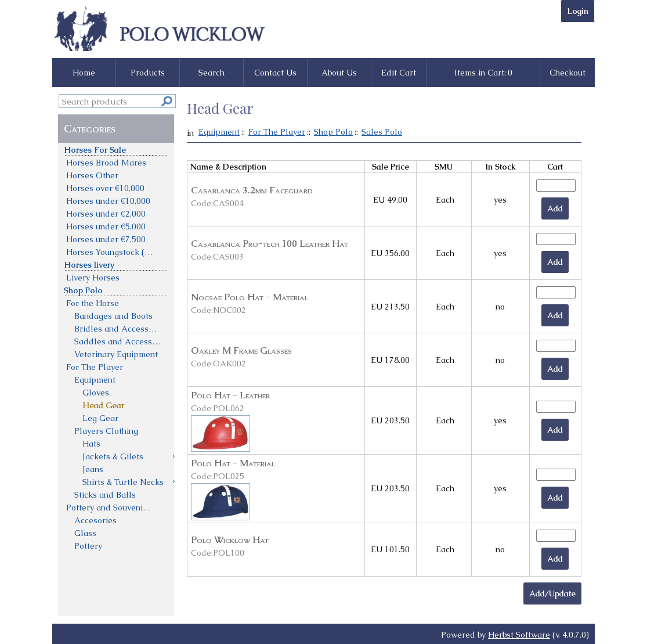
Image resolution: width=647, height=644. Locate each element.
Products (148, 73)
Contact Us (275, 73)
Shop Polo (333, 132)
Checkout (568, 73)
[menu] (116, 347)
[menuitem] (116, 149)
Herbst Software (519, 635)
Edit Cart (399, 73)
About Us (339, 73)
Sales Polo (382, 132)
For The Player (277, 132)
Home (84, 73)
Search (212, 73)
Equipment (219, 132)
